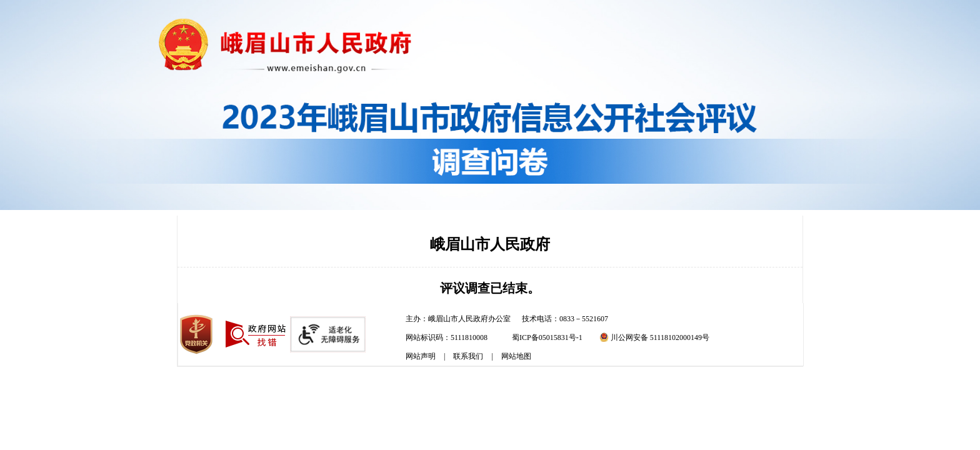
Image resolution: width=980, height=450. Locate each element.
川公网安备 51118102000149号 (654, 337)
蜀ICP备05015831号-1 (547, 337)
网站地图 (516, 356)
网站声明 (421, 356)
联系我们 (468, 356)
